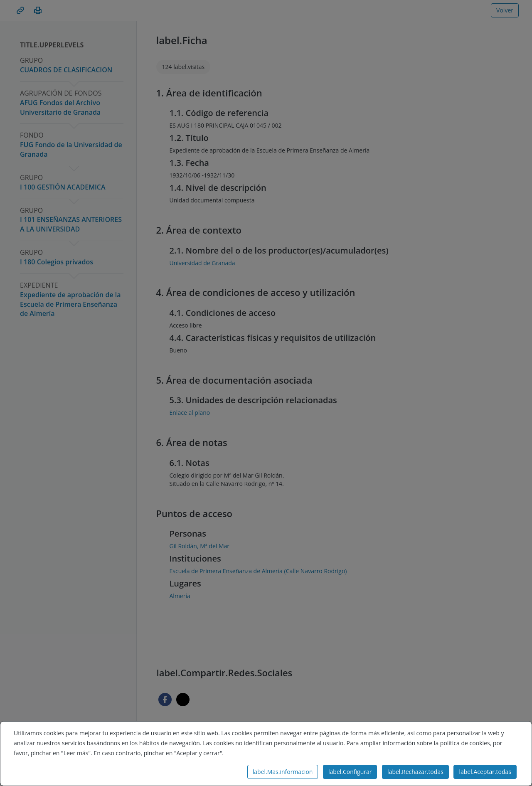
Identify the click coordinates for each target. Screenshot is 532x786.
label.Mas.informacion (283, 772)
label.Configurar (350, 772)
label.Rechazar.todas (415, 772)
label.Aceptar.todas (485, 772)
